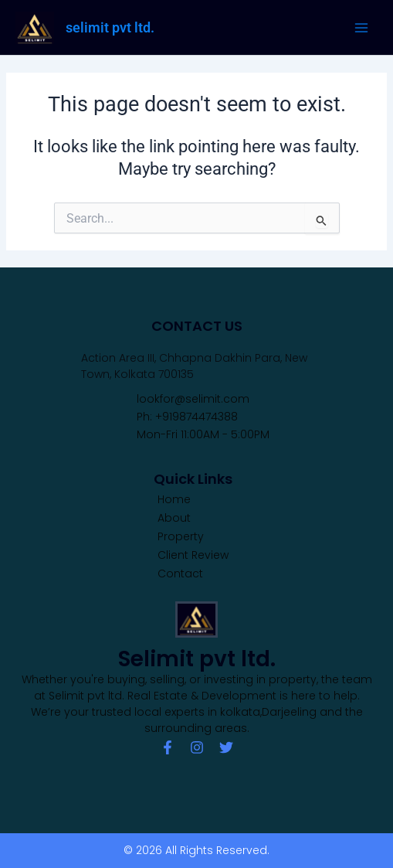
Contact (180, 574)
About (174, 518)
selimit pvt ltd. (110, 27)
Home (174, 499)
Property (181, 536)
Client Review (193, 555)
